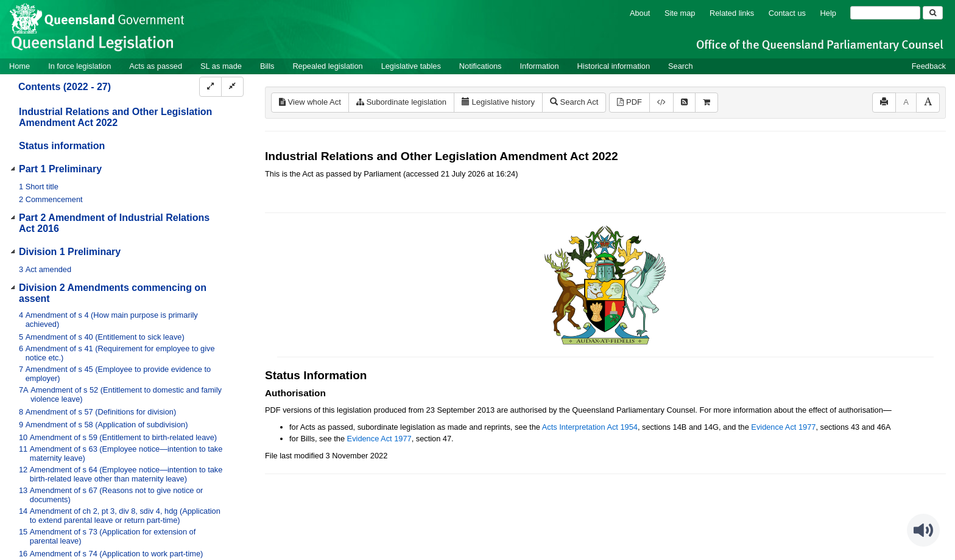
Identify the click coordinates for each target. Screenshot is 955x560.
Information (540, 66)
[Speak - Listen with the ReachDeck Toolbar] (923, 530)
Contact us (787, 13)
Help (828, 13)
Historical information (614, 66)
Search (681, 66)
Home (19, 66)
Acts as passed (156, 66)
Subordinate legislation (401, 102)
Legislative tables (411, 66)
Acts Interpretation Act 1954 (590, 427)
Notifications (481, 66)
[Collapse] (232, 87)
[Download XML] (661, 103)
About (640, 13)
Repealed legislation (327, 66)
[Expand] (210, 87)
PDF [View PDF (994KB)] (629, 102)
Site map (680, 13)
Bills (267, 66)
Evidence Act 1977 (783, 427)
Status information (62, 146)
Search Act (574, 102)
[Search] (885, 13)
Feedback (929, 66)
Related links (732, 13)
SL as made (221, 66)
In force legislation (79, 66)
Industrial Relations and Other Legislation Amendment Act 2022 (115, 117)
